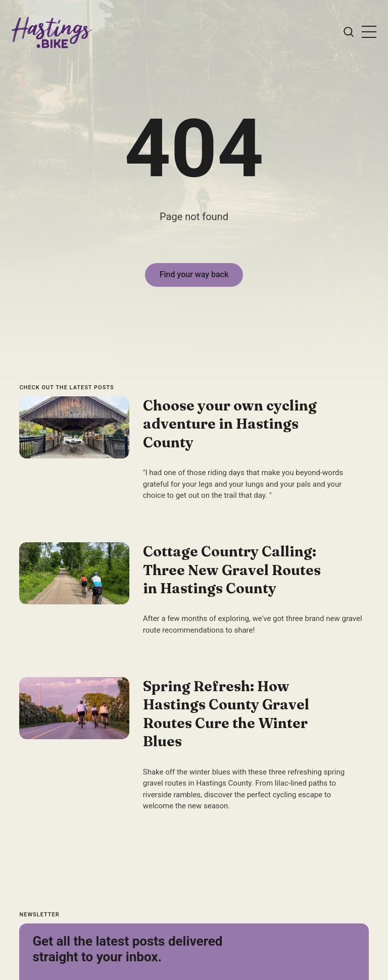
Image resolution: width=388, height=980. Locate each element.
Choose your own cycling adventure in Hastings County (230, 424)
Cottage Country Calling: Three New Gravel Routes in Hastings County (232, 570)
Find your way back (194, 274)
